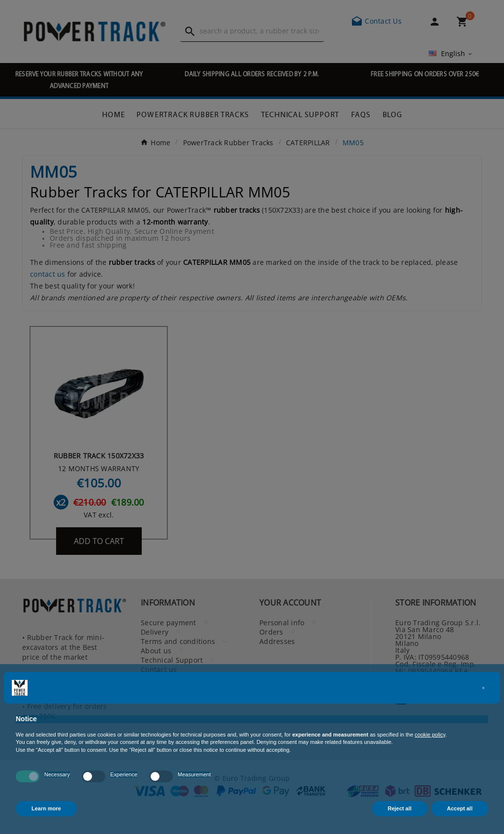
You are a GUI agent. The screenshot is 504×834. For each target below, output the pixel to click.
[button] (483, 688)
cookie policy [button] (430, 735)
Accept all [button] (460, 808)
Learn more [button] (46, 808)
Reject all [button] (400, 808)
